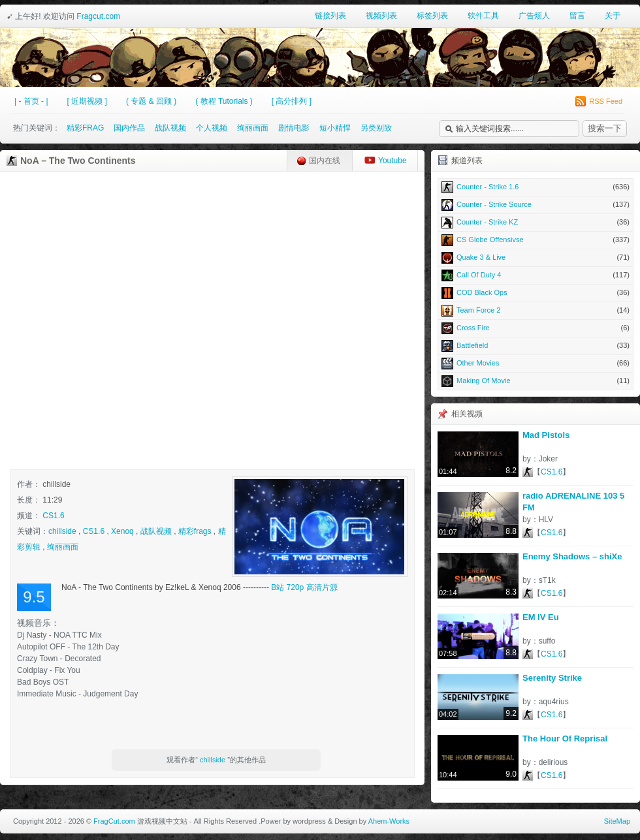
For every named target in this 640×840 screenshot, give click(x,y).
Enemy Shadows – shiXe (572, 556)
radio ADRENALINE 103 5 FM (573, 502)
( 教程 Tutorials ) (224, 101)
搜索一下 (605, 128)
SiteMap (617, 821)
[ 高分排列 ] (292, 101)
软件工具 (483, 16)
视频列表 (381, 16)
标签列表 (432, 16)
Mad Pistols (546, 435)
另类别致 (376, 128)
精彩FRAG (85, 128)
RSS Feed (599, 101)
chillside (62, 531)
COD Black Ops (536, 292)
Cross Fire (536, 328)
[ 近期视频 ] (87, 101)
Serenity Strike (552, 678)
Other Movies (536, 363)
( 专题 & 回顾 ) (151, 101)
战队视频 (170, 128)
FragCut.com (114, 821)
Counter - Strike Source (536, 204)
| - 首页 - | (31, 101)
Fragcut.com (98, 16)
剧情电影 (294, 128)
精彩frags (195, 531)
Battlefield (536, 345)
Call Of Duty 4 (536, 275)
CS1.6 (53, 516)
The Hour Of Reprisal (565, 739)
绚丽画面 (253, 128)
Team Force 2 (536, 310)
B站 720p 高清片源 (304, 587)
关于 (613, 16)
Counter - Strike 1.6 (536, 187)
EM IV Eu (541, 617)
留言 (577, 16)
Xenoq (122, 531)
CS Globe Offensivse (536, 240)
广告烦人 (534, 16)
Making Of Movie (536, 381)
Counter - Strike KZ (536, 222)
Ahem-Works (389, 821)
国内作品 (129, 128)
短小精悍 (335, 128)
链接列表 (330, 16)
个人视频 (212, 128)
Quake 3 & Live (536, 257)
